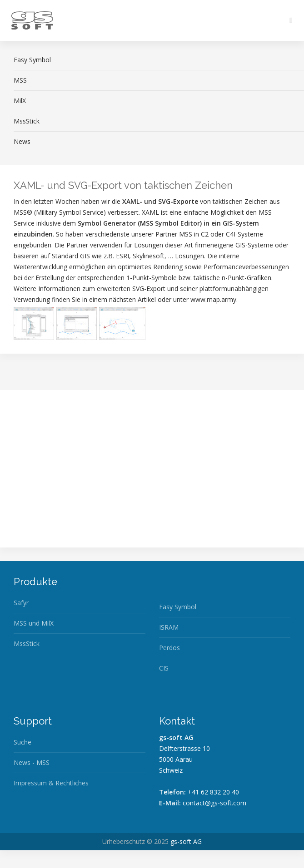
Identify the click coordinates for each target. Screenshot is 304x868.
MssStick (27, 644)
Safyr (21, 603)
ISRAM (169, 627)
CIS (164, 668)
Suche (22, 742)
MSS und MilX (34, 623)
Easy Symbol (178, 607)
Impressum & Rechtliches (51, 783)
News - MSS (32, 762)
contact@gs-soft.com (214, 803)
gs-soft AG (186, 841)
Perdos (169, 648)
